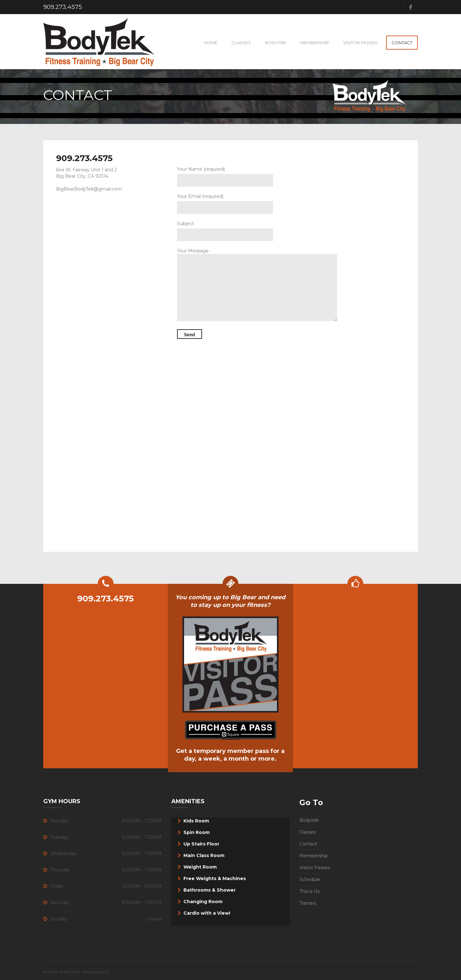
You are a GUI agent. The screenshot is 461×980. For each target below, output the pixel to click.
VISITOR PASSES (360, 43)
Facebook (410, 7)
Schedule (310, 879)
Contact (402, 43)
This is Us (309, 891)
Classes (241, 43)
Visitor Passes (315, 868)
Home (211, 43)
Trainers (308, 903)
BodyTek (276, 43)
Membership (315, 43)
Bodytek (309, 820)
